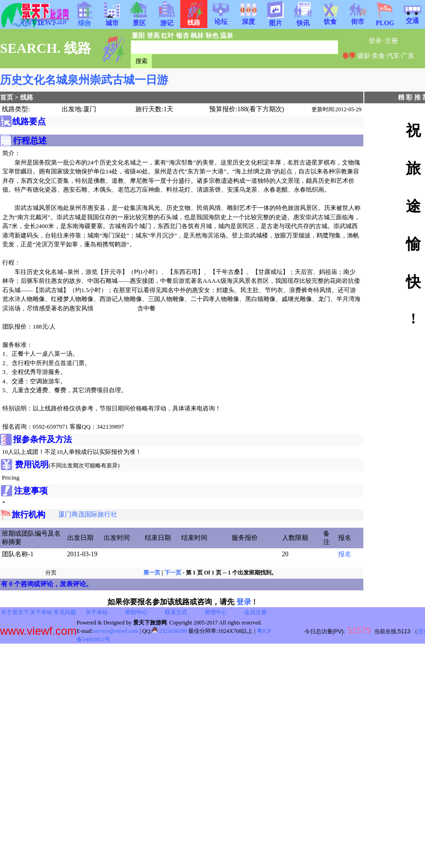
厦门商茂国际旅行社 (88, 514)
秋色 (212, 36)
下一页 (173, 573)
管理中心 (216, 612)
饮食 (330, 19)
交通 (412, 18)
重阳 (138, 36)
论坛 (221, 19)
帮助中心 (136, 612)
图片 (276, 20)
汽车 (393, 56)
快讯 (303, 20)
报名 (345, 554)
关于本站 (41, 612)
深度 (248, 19)
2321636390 (169, 631)
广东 (408, 56)
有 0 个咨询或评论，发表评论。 (47, 584)
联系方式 (176, 612)
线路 (27, 97)
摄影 (364, 56)
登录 (375, 41)
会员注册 (255, 612)
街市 (358, 19)
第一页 (152, 573)
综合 (85, 20)
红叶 (168, 36)
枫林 (197, 36)
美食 (378, 56)
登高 (153, 36)
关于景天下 (15, 612)
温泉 (227, 36)
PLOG (385, 20)
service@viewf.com (116, 631)
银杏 (183, 36)
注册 (391, 41)
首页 (7, 97)
